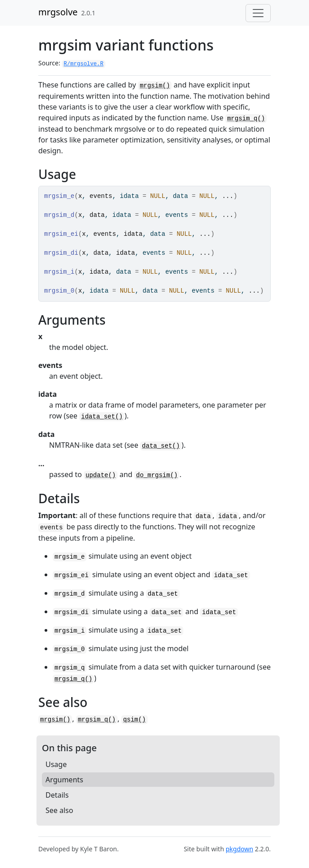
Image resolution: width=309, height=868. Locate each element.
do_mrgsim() (157, 475)
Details (57, 795)
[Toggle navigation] (258, 13)
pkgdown (239, 849)
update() (101, 475)
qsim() (134, 720)
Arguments (64, 780)
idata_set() (102, 417)
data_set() (161, 446)
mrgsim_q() (246, 119)
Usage (56, 764)
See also (59, 810)
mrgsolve (58, 12)
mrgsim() (155, 86)
